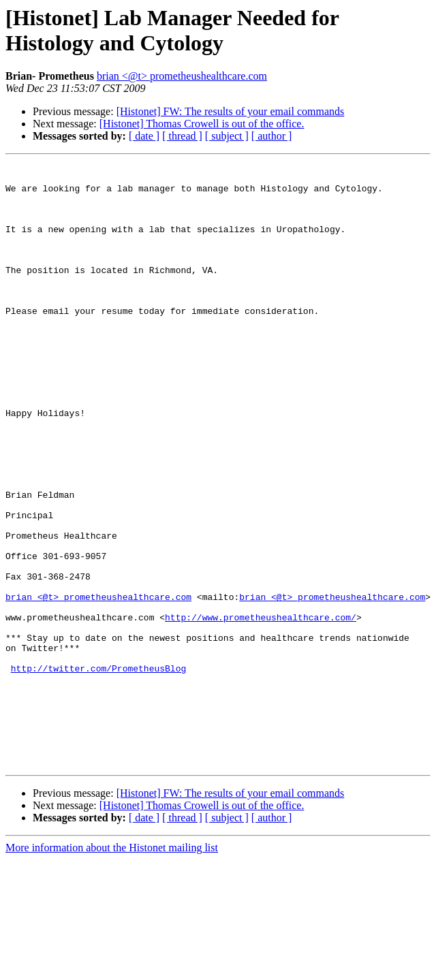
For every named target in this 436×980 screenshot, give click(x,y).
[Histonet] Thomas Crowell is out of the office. (202, 124)
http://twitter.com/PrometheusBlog (98, 770)
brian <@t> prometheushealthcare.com (182, 76)
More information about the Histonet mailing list (112, 968)
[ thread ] (182, 136)
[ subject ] (227, 136)
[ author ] (272, 136)
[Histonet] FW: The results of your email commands (231, 111)
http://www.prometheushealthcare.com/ (261, 709)
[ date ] (144, 136)
